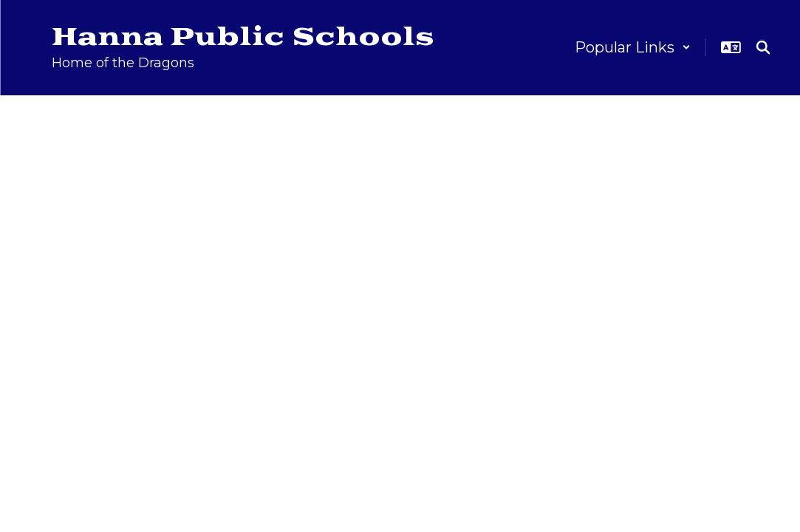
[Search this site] (763, 47)
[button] (633, 47)
